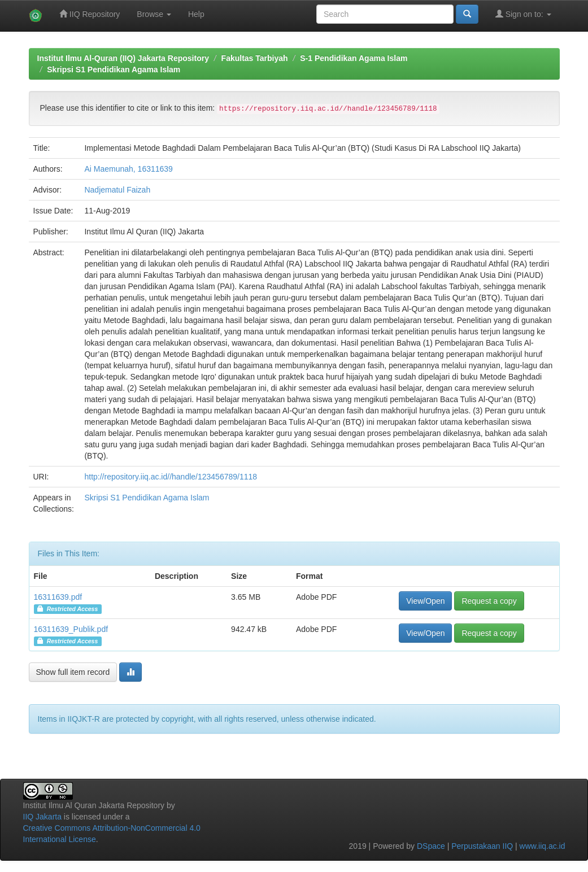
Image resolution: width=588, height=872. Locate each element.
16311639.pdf (58, 597)
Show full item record (73, 672)
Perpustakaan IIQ (482, 846)
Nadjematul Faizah (117, 190)
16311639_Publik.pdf (71, 629)
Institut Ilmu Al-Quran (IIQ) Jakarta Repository (123, 58)
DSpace (431, 846)
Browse (154, 14)
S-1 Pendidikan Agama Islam (354, 58)
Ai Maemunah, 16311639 (128, 169)
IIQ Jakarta (42, 817)
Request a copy (489, 601)
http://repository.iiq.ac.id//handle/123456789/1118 (171, 477)
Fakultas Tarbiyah (255, 58)
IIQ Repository (90, 14)
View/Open (425, 601)
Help (196, 14)
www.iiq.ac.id (543, 846)
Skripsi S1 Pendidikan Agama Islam (114, 69)
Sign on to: (523, 14)
